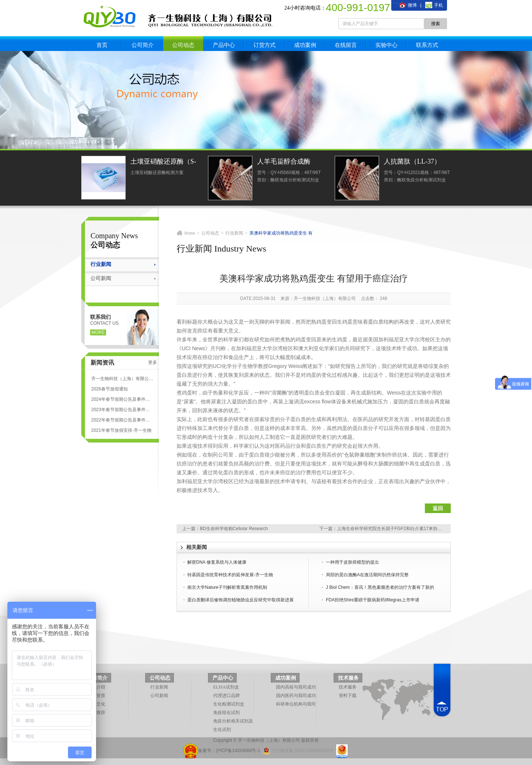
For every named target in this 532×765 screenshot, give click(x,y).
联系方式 (427, 45)
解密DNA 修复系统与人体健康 (217, 562)
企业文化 (96, 704)
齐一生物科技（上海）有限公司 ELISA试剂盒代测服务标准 (122, 379)
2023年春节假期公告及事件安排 (122, 410)
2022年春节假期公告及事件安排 (122, 420)
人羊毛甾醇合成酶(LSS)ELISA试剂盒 (284, 162)
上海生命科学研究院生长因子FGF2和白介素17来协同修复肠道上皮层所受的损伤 (416, 529)
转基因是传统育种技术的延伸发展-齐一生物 (230, 575)
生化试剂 (222, 730)
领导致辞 (96, 713)
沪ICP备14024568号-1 (238, 751)
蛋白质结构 (381, 322)
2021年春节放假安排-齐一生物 (121, 430)
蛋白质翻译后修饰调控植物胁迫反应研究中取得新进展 (241, 600)
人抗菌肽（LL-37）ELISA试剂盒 (412, 162)
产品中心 (224, 45)
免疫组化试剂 (226, 713)
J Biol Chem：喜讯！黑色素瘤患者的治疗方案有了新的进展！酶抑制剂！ (380, 588)
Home (190, 233)
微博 (408, 5)
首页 (102, 45)
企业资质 (96, 696)
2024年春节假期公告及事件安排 (122, 399)
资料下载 (348, 696)
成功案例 (305, 45)
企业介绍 (96, 687)
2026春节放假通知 (110, 389)
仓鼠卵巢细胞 (359, 455)
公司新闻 (101, 278)
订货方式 (265, 45)
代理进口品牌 (226, 696)
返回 (438, 508)
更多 (153, 362)
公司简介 (143, 45)
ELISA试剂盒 (226, 687)
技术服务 (348, 678)
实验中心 (386, 45)
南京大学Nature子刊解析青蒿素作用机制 (227, 587)
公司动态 (183, 45)
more (98, 332)
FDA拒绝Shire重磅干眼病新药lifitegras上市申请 (373, 600)
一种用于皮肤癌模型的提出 (352, 562)
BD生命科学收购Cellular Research (234, 529)
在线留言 (346, 45)
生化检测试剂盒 (229, 704)
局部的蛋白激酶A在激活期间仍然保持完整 (367, 575)
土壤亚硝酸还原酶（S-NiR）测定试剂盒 (163, 162)
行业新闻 (101, 264)
